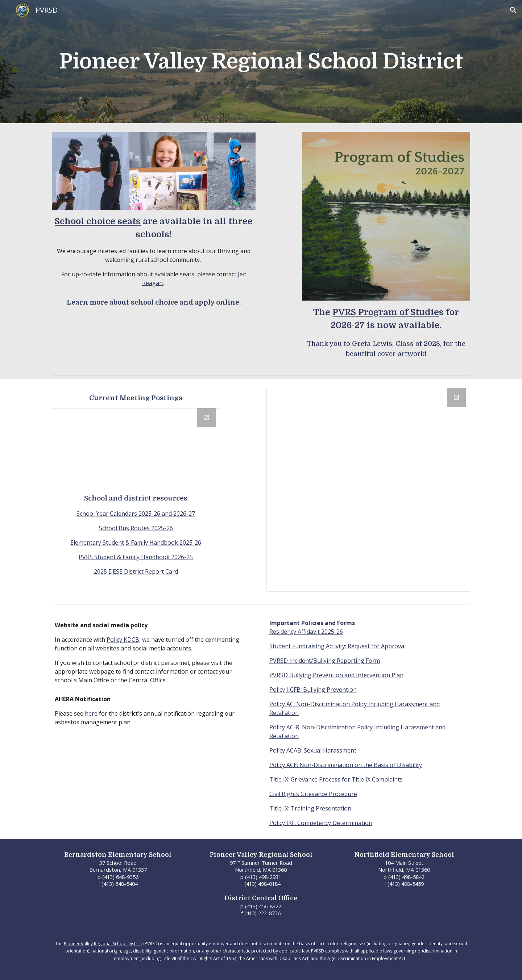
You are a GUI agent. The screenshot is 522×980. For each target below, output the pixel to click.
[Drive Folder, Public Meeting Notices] (136, 448)
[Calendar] (368, 490)
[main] (261, 62)
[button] (513, 10)
